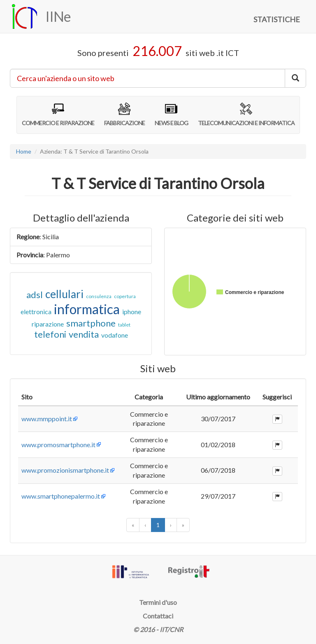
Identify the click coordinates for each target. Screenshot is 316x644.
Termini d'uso (158, 602)
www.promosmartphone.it (58, 444)
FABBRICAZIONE (124, 114)
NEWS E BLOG (171, 114)
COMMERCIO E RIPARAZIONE (58, 114)
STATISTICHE (277, 19)
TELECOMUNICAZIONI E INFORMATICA (246, 114)
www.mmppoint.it (47, 419)
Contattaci (158, 616)
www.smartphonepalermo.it (61, 496)
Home (24, 151)
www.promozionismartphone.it (65, 470)
